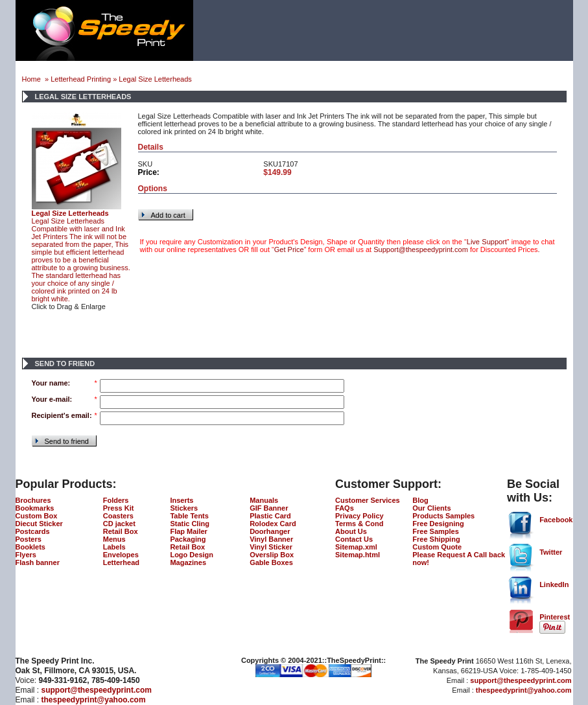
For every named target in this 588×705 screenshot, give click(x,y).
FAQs (345, 508)
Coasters (118, 516)
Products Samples (443, 516)
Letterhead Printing (81, 79)
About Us (351, 531)
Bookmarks (35, 508)
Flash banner (38, 562)
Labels (114, 547)
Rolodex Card (273, 524)
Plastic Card (270, 516)
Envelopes (121, 555)
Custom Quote (437, 547)
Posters (29, 539)
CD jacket (119, 524)
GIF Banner (269, 508)
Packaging (188, 539)
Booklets (30, 547)
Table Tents (189, 516)
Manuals (264, 500)
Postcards (33, 531)
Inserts (182, 500)
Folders (116, 500)
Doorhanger (270, 531)
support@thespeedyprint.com (97, 690)
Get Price (289, 249)
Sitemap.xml (356, 547)
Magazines (188, 562)
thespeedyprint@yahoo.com (94, 700)
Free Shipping (436, 539)
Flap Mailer (188, 531)
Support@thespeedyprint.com (421, 249)
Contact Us (354, 539)
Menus (114, 539)
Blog (420, 500)
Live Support (487, 242)
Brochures (33, 500)
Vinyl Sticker (271, 547)
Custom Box (37, 516)
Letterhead (121, 562)
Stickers (184, 508)
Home (32, 79)
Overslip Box (272, 555)
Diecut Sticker (39, 524)
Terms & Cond (359, 524)
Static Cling (190, 524)
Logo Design (192, 555)
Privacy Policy (359, 516)
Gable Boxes (271, 562)
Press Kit (119, 508)
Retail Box (121, 531)
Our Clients (431, 508)
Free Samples (436, 531)
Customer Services (368, 500)
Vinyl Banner (271, 539)
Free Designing (438, 524)
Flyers (26, 555)
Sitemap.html (358, 555)
